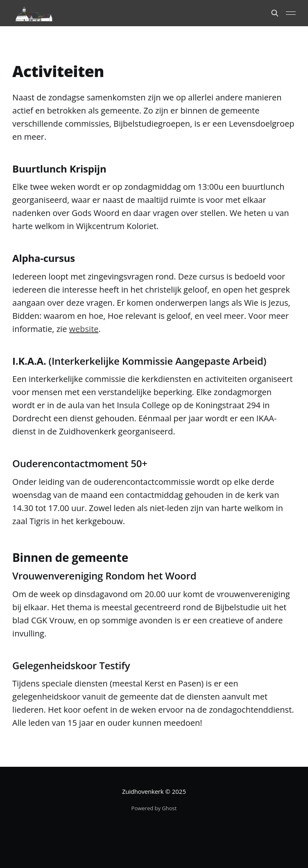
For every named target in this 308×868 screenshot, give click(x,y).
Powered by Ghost (154, 808)
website (84, 329)
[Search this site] (275, 13)
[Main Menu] (291, 13)
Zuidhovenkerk (143, 791)
